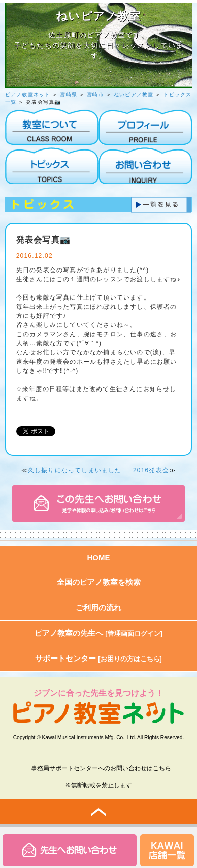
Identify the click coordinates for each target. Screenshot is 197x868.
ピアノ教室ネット (28, 94)
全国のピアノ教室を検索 (99, 582)
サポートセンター (98, 658)
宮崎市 (95, 94)
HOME (99, 558)
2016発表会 (151, 470)
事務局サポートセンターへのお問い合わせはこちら (101, 768)
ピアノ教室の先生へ (98, 633)
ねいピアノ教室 (134, 94)
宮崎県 (69, 94)
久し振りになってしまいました (75, 470)
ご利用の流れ (98, 607)
